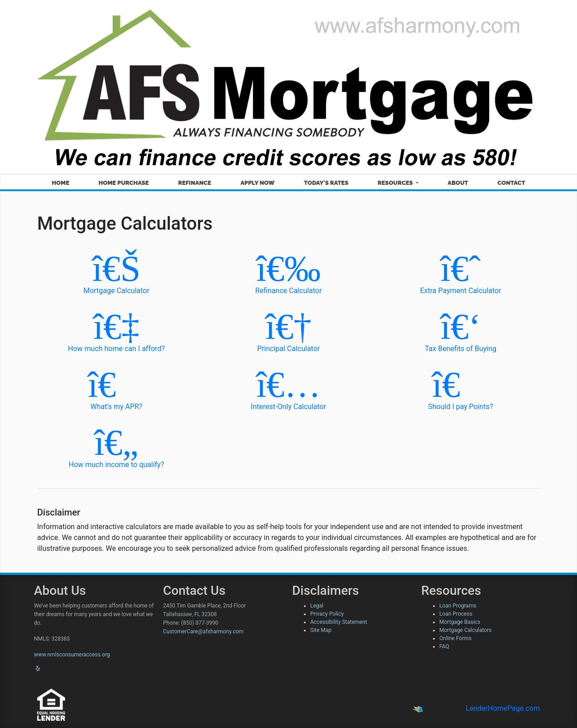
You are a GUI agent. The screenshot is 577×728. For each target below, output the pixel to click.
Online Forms (455, 638)
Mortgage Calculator (116, 272)
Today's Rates (326, 183)
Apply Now (257, 183)
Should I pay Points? (461, 388)
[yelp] (38, 669)
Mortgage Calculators (465, 630)
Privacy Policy (327, 614)
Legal (317, 606)
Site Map (321, 630)
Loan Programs (458, 606)
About (458, 183)
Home (60, 183)
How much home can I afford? (116, 330)
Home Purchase (124, 183)
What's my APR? (116, 388)
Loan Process (456, 614)
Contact (511, 183)
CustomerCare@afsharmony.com (203, 632)
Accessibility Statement (339, 622)
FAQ (444, 646)
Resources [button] (396, 183)
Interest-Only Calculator (288, 388)
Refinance (195, 183)
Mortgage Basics (460, 622)
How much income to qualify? (116, 446)
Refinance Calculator (288, 272)
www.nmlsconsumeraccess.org (72, 655)
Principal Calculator (288, 330)
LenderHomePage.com (503, 708)
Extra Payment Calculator (461, 272)
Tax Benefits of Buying (461, 330)
